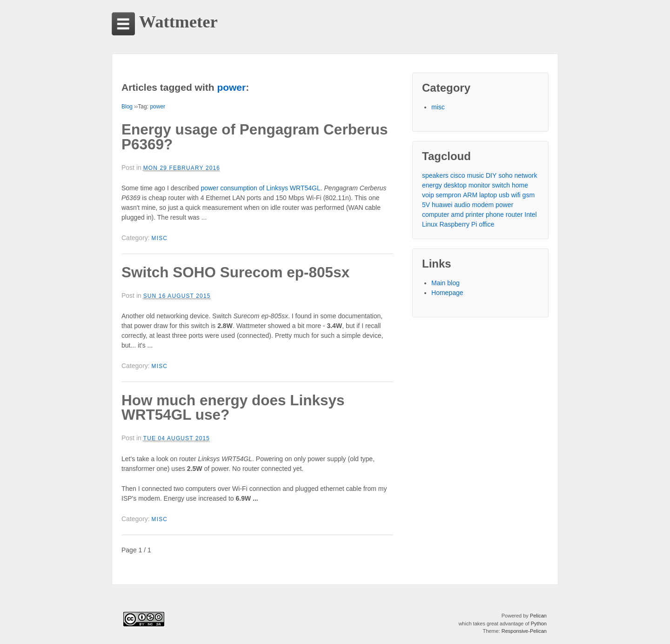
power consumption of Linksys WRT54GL (260, 188)
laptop (488, 195)
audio (462, 205)
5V (426, 205)
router (514, 215)
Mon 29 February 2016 (182, 168)
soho (505, 175)
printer (475, 215)
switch (501, 185)
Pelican (538, 616)
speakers (435, 175)
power (157, 107)
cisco (458, 175)
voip (428, 195)
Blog (127, 107)
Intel (530, 215)
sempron (449, 195)
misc (160, 238)
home (520, 185)
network (526, 175)
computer (435, 215)
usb (504, 195)
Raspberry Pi (458, 224)
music (476, 175)
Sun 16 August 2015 (177, 296)
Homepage (447, 293)
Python (539, 624)
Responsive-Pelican (524, 631)
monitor (479, 185)
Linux (430, 224)
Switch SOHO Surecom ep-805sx (235, 272)
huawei (442, 205)
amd (457, 215)
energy (432, 185)
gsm (529, 195)
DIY (491, 175)
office (486, 224)
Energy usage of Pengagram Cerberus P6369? (255, 137)
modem (483, 205)
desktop (455, 185)
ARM (470, 195)
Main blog (446, 283)
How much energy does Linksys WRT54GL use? (233, 408)
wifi (516, 195)
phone (495, 215)
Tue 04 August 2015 (177, 438)
